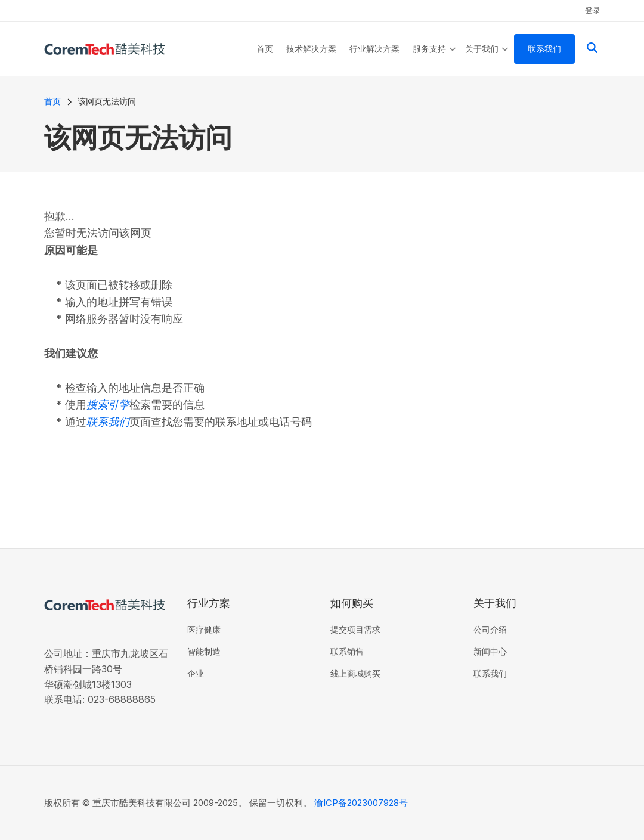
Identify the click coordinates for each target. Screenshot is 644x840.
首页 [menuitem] (265, 49)
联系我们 (490, 673)
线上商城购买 (355, 673)
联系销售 (347, 651)
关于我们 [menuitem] (487, 60)
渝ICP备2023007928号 (361, 803)
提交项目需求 (355, 629)
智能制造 (204, 651)
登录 (593, 10)
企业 (196, 673)
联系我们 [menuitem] (544, 49)
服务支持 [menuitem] (434, 60)
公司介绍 (490, 629)
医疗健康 (204, 629)
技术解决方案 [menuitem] (311, 49)
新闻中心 (490, 651)
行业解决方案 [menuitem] (374, 49)
